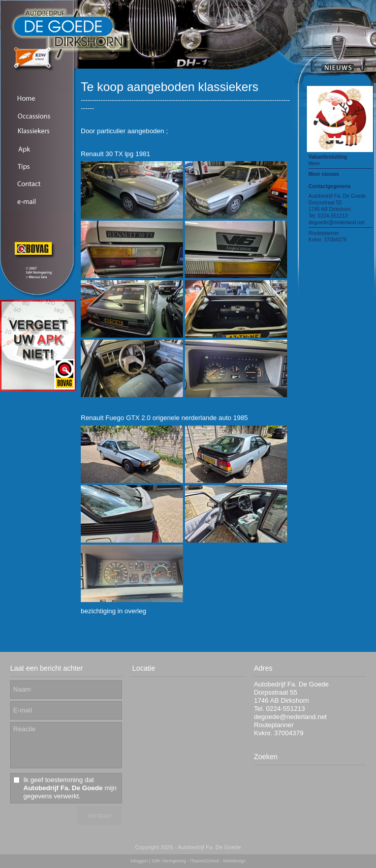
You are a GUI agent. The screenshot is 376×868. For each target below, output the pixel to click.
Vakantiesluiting (328, 157)
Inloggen (139, 861)
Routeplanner (324, 233)
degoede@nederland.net (336, 222)
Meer (314, 163)
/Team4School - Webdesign (218, 861)
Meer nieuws (324, 174)
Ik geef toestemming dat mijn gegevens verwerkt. (70, 788)
